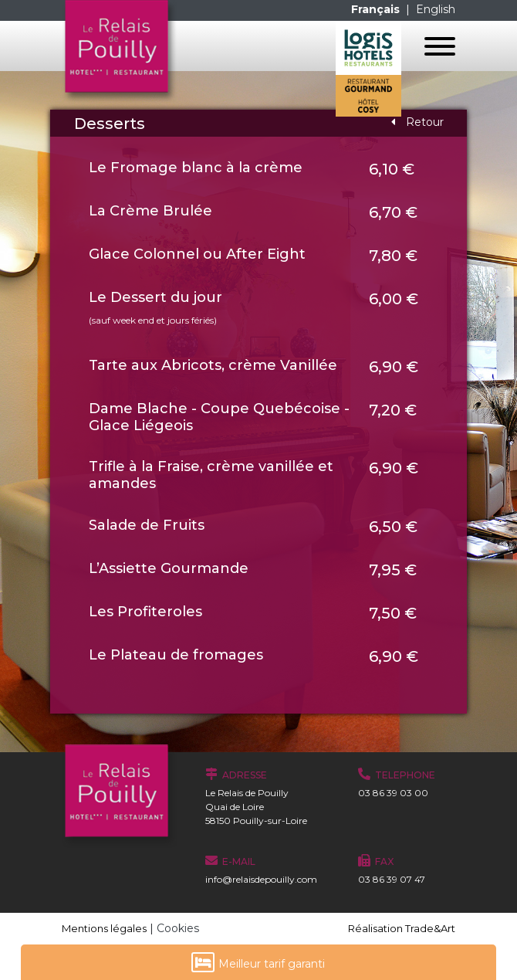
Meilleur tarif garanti (258, 962)
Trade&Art (430, 928)
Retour (417, 122)
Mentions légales (104, 928)
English (436, 9)
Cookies (178, 928)
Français (377, 9)
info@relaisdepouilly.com (261, 879)
